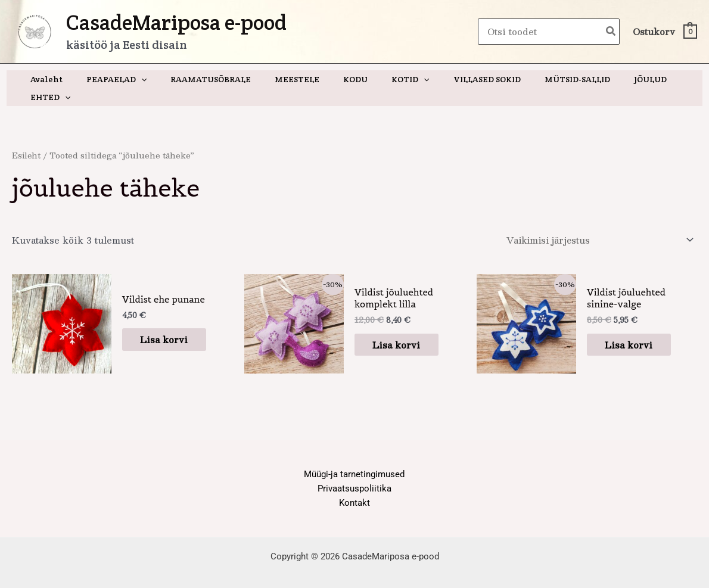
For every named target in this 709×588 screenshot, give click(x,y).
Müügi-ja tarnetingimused (354, 458)
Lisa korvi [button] (170, 323)
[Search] (611, 32)
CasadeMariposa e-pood (176, 22)
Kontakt (354, 487)
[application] (140, 79)
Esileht (27, 137)
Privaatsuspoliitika (354, 472)
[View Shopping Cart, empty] (664, 32)
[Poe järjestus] (596, 223)
